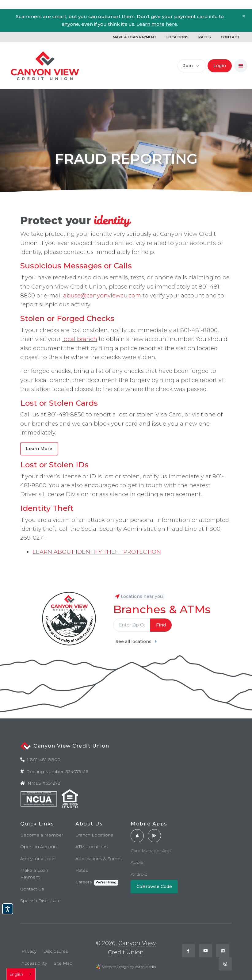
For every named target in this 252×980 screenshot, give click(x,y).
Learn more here (157, 24)
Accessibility (34, 963)
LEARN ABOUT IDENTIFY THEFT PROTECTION (97, 552)
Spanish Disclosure (40, 901)
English (16, 974)
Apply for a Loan (38, 859)
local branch (80, 339)
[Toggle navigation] (241, 66)
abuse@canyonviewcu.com (102, 295)
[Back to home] (45, 66)
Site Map (63, 963)
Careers (97, 882)
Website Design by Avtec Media (129, 967)
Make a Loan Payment (34, 874)
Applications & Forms (98, 859)
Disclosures (55, 951)
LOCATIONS (178, 37)
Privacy (29, 951)
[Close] (244, 16)
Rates (82, 870)
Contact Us (32, 889)
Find (161, 625)
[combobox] (21, 974)
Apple (137, 862)
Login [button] (220, 66)
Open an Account (39, 847)
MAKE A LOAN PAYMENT (135, 37)
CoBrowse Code (154, 886)
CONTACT (230, 37)
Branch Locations (94, 835)
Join (188, 66)
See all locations (136, 641)
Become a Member (42, 835)
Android (139, 874)
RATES (205, 37)
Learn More (39, 449)
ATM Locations (91, 847)
